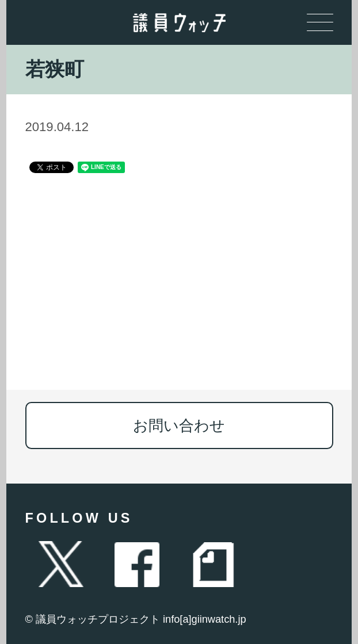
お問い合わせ (179, 425)
